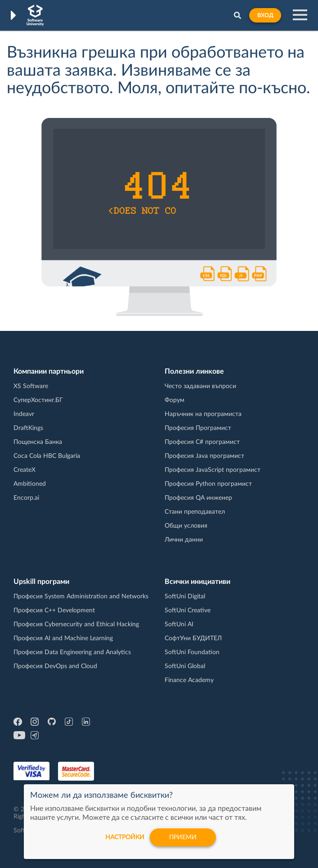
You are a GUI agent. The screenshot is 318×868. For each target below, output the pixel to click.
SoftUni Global (185, 666)
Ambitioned (30, 484)
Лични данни (184, 540)
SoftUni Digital (185, 597)
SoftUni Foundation (192, 652)
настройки (125, 837)
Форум (175, 400)
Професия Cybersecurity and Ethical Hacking (76, 624)
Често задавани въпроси (200, 386)
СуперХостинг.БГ (38, 400)
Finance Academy (189, 680)
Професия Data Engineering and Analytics (72, 652)
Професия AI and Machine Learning (63, 638)
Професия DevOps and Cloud (55, 666)
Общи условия (186, 526)
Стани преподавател (195, 512)
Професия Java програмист (204, 456)
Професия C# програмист (202, 442)
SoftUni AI (179, 624)
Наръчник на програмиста (203, 414)
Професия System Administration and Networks (81, 597)
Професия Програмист (198, 428)
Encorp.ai (26, 498)
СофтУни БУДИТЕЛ (193, 638)
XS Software (31, 386)
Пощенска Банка (38, 442)
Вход (265, 15)
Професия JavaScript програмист (213, 470)
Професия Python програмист (208, 484)
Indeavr (24, 414)
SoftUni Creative (188, 610)
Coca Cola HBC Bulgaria (47, 456)
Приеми (183, 837)
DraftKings (28, 428)
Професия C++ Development (54, 610)
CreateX (25, 470)
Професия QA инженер (198, 498)
